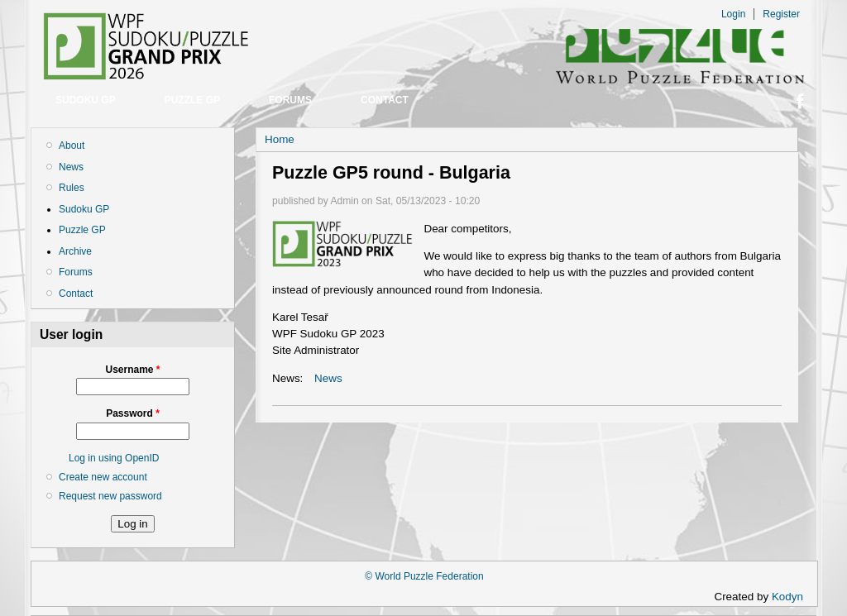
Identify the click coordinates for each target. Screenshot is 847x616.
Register (781, 14)
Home (280, 139)
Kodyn (792, 597)
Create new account (103, 477)
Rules (72, 188)
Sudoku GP (86, 100)
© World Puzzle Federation (424, 576)
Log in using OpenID (114, 458)
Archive (75, 251)
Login (733, 14)
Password (133, 413)
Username (132, 370)
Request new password (110, 496)
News (71, 167)
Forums (290, 100)
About (72, 146)
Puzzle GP (192, 100)
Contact (385, 100)
